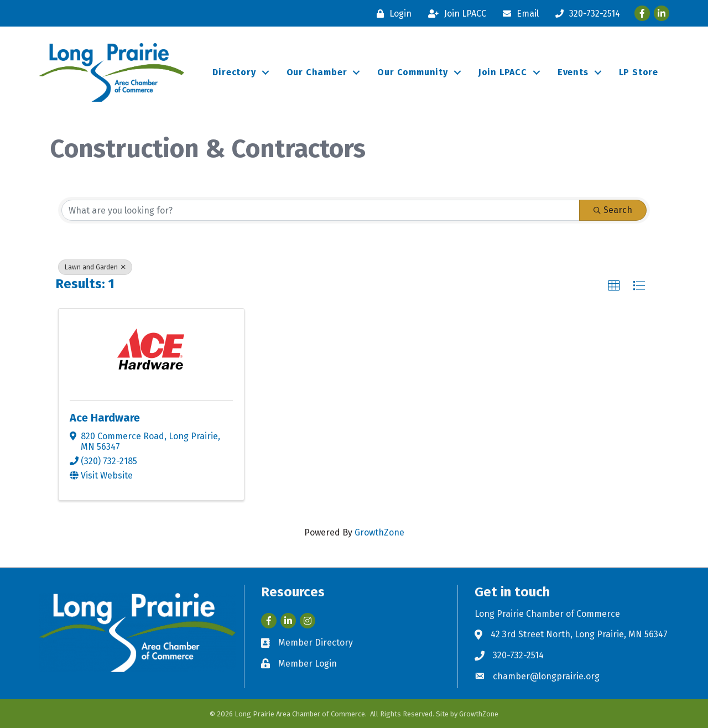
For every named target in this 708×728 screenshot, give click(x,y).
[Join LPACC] (454, 14)
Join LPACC (503, 72)
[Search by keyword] (321, 210)
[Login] (391, 14)
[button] (614, 286)
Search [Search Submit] (613, 210)
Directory (234, 72)
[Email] (518, 14)
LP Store (639, 72)
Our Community (412, 72)
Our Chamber (317, 72)
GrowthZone (379, 532)
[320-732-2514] (585, 14)
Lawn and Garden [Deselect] (95, 267)
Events (573, 72)
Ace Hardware (105, 418)
